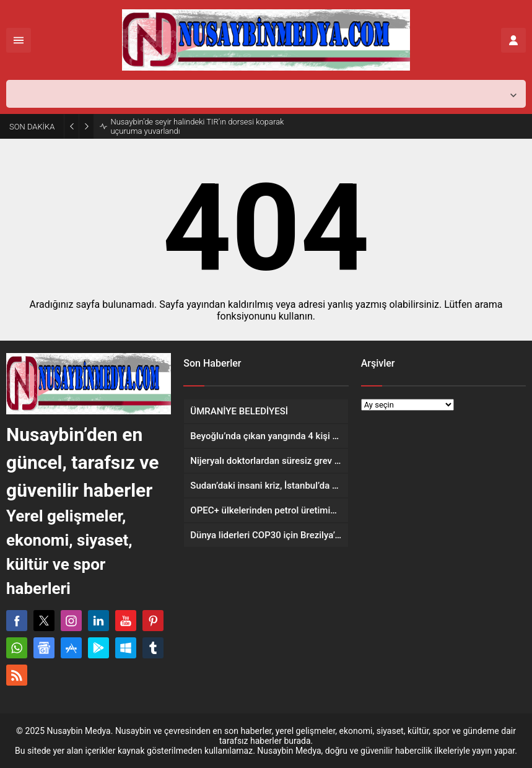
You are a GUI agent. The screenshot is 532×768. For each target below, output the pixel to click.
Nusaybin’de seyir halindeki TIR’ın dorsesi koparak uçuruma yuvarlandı (197, 126)
